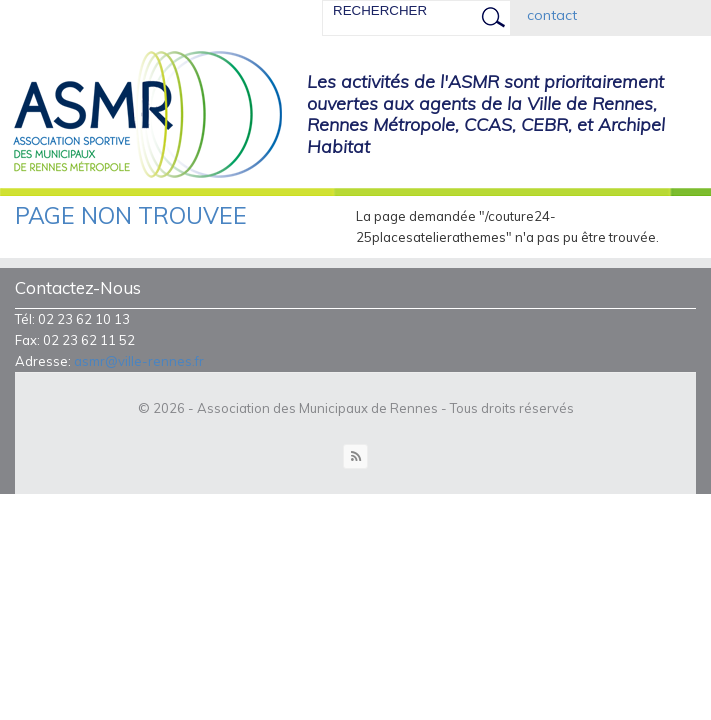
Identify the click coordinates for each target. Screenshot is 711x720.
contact (552, 15)
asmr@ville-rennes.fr (139, 361)
